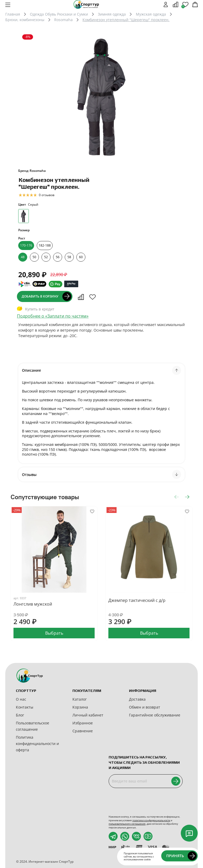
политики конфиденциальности (151, 820)
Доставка (137, 699)
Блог (20, 715)
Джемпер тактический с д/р (137, 600)
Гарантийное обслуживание (155, 715)
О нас (21, 699)
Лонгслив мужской (33, 604)
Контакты (25, 707)
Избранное (83, 723)
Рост (22, 238)
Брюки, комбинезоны (25, 20)
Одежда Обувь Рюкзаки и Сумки (59, 14)
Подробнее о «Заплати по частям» (53, 316)
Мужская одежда (151, 14)
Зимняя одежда (112, 14)
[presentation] (149, 801)
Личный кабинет (88, 715)
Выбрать (54, 633)
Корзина (80, 707)
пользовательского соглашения (127, 824)
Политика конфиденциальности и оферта (37, 744)
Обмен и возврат (145, 707)
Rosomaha (63, 20)
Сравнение (83, 731)
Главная (13, 14)
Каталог (80, 699)
